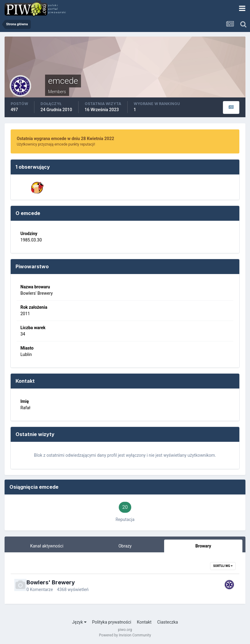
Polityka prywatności (112, 622)
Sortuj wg (223, 566)
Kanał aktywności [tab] (47, 546)
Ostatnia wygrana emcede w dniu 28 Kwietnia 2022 (65, 139)
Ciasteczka (167, 622)
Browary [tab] (203, 546)
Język (79, 622)
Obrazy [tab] (125, 546)
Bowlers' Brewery (51, 582)
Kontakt (144, 622)
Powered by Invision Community (125, 635)
